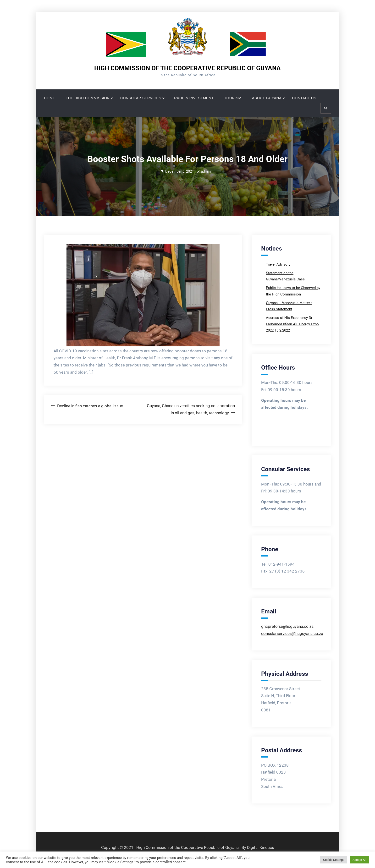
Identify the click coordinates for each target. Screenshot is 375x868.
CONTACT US (304, 98)
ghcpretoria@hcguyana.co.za (287, 626)
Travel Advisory (279, 264)
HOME (50, 98)
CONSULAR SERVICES (141, 98)
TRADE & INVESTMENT (193, 98)
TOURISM (233, 98)
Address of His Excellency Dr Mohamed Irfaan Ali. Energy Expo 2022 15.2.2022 (292, 324)
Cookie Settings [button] (334, 860)
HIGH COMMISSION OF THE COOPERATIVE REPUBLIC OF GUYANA (187, 68)
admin (206, 171)
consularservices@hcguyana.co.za (292, 633)
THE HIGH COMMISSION (88, 98)
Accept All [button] (359, 860)
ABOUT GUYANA (267, 98)
